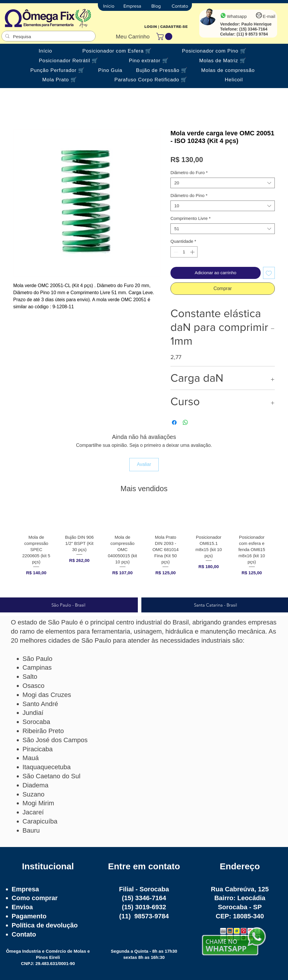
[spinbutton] (184, 252)
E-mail (269, 16)
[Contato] (180, 6)
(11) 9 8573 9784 (252, 34)
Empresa (25, 889)
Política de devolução (45, 925)
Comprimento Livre (191, 218)
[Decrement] (175, 252)
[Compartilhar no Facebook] (174, 422)
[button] (165, 36)
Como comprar (35, 898)
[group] (144, 549)
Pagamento (29, 916)
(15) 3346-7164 (253, 29)
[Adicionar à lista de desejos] (269, 273)
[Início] (109, 6)
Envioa (22, 907)
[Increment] (193, 252)
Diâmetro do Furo (189, 172)
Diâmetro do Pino (189, 195)
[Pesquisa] (48, 37)
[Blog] (156, 6)
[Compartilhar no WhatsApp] (185, 422)
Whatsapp (237, 16)
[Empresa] (132, 6)
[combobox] (223, 183)
